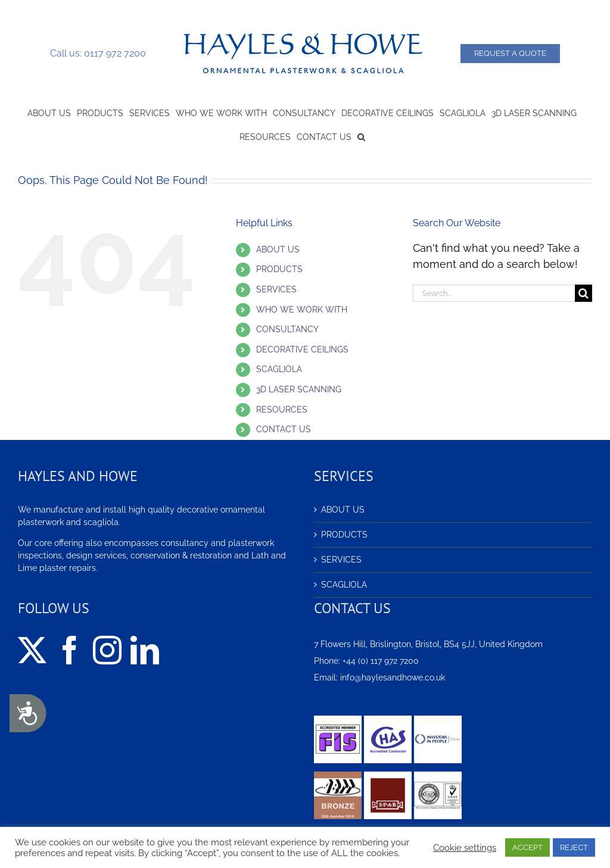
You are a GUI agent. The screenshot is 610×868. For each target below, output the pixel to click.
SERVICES (276, 289)
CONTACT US (284, 429)
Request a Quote (510, 53)
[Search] (583, 293)
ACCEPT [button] (527, 847)
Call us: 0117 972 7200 (98, 53)
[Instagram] (107, 650)
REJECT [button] (574, 847)
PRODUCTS (279, 269)
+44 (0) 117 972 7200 (381, 661)
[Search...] (494, 293)
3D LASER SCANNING (299, 389)
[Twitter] (32, 650)
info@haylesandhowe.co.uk (393, 677)
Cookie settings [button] (465, 847)
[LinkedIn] (145, 650)
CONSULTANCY (287, 329)
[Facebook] (70, 650)
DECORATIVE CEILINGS (302, 349)
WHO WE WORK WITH (302, 310)
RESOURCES (282, 410)
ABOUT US (278, 249)
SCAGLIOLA (279, 369)
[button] (361, 136)
